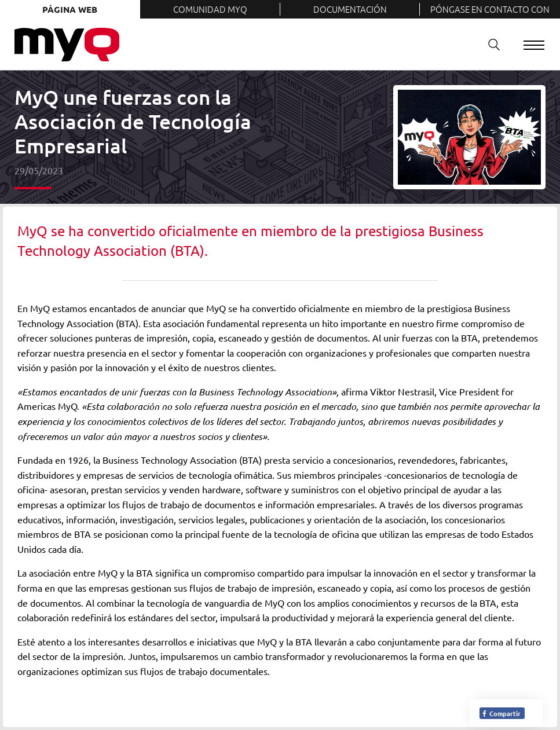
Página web (70, 9)
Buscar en (490, 44)
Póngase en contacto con (490, 9)
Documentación (350, 9)
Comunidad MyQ (210, 9)
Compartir (501, 713)
